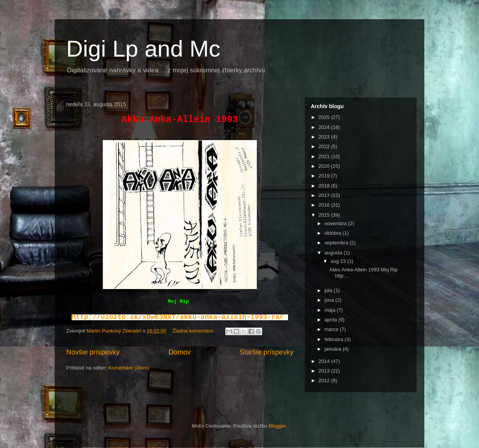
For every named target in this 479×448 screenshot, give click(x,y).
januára (334, 349)
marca (332, 329)
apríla (332, 320)
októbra (334, 233)
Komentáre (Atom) (129, 368)
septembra (337, 243)
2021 (325, 156)
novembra (336, 223)
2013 (325, 371)
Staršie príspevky (267, 352)
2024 (325, 127)
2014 (325, 361)
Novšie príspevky (93, 352)
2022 (325, 146)
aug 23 (339, 261)
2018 (325, 186)
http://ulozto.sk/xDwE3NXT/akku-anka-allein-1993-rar (178, 317)
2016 (325, 205)
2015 (325, 215)
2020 (325, 166)
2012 (325, 380)
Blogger (277, 426)
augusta (334, 253)
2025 (325, 117)
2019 (325, 176)
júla (329, 290)
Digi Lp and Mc (143, 49)
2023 (325, 137)
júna (330, 300)
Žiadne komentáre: (194, 331)
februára (335, 339)
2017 (325, 195)
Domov (180, 352)
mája (331, 310)
